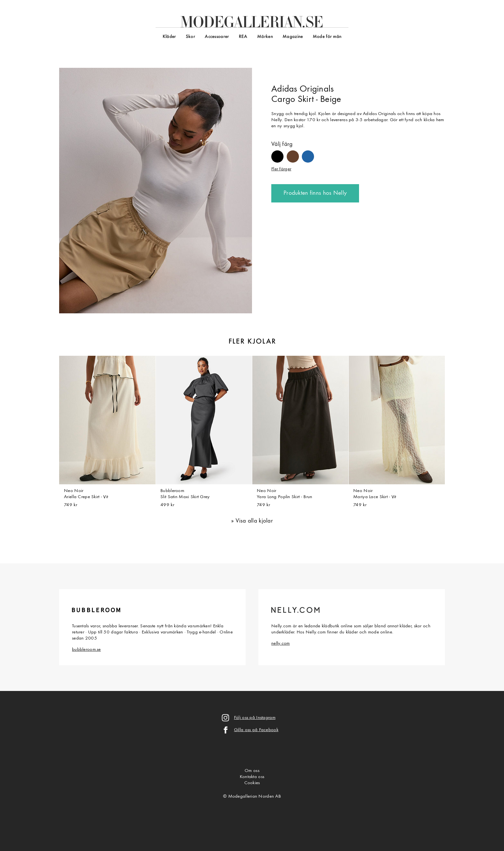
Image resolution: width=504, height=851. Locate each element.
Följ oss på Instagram (255, 718)
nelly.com (281, 644)
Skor (190, 37)
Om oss (252, 771)
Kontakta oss (252, 777)
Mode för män (327, 37)
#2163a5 (308, 153)
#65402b (293, 153)
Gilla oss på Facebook (256, 730)
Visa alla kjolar (254, 521)
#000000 (277, 153)
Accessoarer (217, 37)
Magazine (293, 37)
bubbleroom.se (86, 650)
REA (243, 37)
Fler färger (281, 169)
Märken (265, 37)
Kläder (169, 37)
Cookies (252, 783)
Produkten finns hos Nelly (315, 193)
